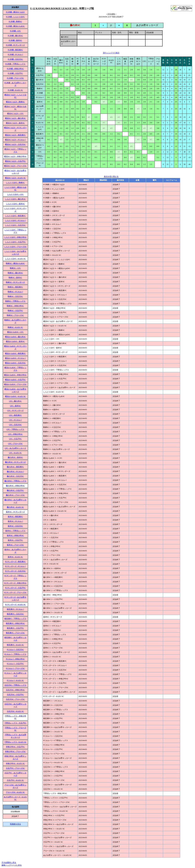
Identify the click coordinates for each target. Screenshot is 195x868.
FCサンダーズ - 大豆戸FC (15, 588)
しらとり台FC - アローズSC (15, 247)
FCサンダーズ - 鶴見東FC (15, 562)
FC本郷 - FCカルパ (15, 54)
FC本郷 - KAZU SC (15, 90)
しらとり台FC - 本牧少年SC (15, 237)
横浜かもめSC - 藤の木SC (15, 337)
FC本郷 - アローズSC (15, 78)
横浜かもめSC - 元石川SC (15, 363)
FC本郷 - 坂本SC (15, 40)
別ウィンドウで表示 (111, 53)
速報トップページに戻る (12, 865)
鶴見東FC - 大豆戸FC (15, 628)
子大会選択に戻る (9, 863)
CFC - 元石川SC (15, 425)
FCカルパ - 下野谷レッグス (15, 654)
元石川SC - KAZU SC (15, 711)
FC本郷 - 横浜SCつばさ (15, 12)
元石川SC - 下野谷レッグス (15, 685)
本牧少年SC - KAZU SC (15, 763)
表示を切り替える (111, 176)
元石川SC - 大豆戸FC (15, 695)
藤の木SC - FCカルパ (15, 472)
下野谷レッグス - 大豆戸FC (15, 723)
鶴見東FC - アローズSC (15, 633)
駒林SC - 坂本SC (15, 278)
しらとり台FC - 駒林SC (15, 183)
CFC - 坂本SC (15, 406)
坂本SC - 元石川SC (15, 526)
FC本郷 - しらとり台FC (15, 17)
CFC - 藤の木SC (15, 401)
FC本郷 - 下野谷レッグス (15, 64)
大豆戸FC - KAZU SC (15, 780)
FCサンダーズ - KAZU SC (15, 604)
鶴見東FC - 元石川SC (15, 614)
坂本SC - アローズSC (15, 545)
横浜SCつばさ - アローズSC (15, 166)
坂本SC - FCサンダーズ (15, 512)
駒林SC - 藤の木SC (15, 273)
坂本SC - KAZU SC (15, 557)
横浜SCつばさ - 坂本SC (15, 123)
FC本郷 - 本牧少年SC (15, 69)
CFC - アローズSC (15, 444)
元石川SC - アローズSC (15, 699)
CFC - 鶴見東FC (15, 415)
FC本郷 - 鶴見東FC (15, 50)
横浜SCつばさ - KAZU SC (15, 178)
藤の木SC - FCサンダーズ (15, 462)
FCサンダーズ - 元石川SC (15, 571)
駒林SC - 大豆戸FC (15, 311)
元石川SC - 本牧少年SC (15, 690)
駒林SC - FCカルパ (15, 292)
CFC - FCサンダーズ (15, 410)
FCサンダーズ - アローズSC (15, 592)
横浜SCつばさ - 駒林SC (15, 102)
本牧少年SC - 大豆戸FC (15, 747)
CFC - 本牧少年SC (15, 434)
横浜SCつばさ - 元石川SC (15, 144)
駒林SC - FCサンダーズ (15, 282)
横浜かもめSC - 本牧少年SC (15, 375)
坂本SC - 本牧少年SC (15, 535)
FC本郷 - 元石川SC (15, 59)
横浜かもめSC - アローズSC (15, 384)
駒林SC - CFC (15, 268)
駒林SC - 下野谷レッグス (15, 301)
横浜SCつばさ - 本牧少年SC (15, 156)
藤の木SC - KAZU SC (15, 507)
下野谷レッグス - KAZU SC (15, 742)
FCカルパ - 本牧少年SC (15, 659)
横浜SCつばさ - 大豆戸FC (15, 161)
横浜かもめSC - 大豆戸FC (15, 380)
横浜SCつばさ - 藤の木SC (15, 118)
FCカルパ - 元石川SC (15, 650)
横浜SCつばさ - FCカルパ (15, 140)
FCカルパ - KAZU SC (15, 680)
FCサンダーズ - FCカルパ (15, 566)
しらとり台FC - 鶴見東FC (15, 216)
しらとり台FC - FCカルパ (15, 220)
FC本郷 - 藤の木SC (15, 36)
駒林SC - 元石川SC (15, 296)
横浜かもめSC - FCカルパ (15, 358)
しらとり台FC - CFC (15, 194)
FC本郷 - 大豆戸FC (15, 73)
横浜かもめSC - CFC (15, 332)
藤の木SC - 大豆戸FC (15, 490)
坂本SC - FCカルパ (15, 521)
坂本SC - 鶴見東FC (15, 517)
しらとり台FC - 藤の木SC (15, 199)
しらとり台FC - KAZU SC (15, 259)
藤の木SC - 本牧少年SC (15, 486)
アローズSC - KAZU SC (15, 792)
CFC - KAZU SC (15, 453)
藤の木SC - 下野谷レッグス (15, 481)
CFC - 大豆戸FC (15, 439)
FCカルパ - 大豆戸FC (15, 664)
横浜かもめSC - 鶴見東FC (15, 353)
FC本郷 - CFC (15, 31)
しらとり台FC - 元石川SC (15, 225)
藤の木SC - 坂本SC (15, 457)
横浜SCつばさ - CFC (15, 114)
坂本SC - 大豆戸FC (15, 540)
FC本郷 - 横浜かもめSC (15, 26)
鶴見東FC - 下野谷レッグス (15, 619)
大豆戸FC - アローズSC (15, 768)
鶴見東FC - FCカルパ (15, 609)
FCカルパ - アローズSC (15, 668)
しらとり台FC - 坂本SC (15, 204)
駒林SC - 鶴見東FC (15, 287)
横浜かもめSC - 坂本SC (15, 341)
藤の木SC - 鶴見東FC (15, 467)
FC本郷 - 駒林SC (15, 21)
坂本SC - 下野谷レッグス (15, 531)
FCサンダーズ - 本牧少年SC (15, 583)
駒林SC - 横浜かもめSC (15, 263)
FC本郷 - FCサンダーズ (15, 45)
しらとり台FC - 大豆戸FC (15, 242)
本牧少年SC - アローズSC (15, 751)
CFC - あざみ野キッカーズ (15, 448)
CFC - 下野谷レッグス (15, 429)
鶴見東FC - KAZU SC (15, 645)
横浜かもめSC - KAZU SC (15, 396)
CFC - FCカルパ (15, 420)
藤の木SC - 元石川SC (15, 476)
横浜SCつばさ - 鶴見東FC (15, 135)
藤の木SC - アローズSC (15, 495)
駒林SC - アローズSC (15, 315)
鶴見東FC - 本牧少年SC (15, 623)
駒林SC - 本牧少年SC (15, 306)
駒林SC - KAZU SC (15, 327)
